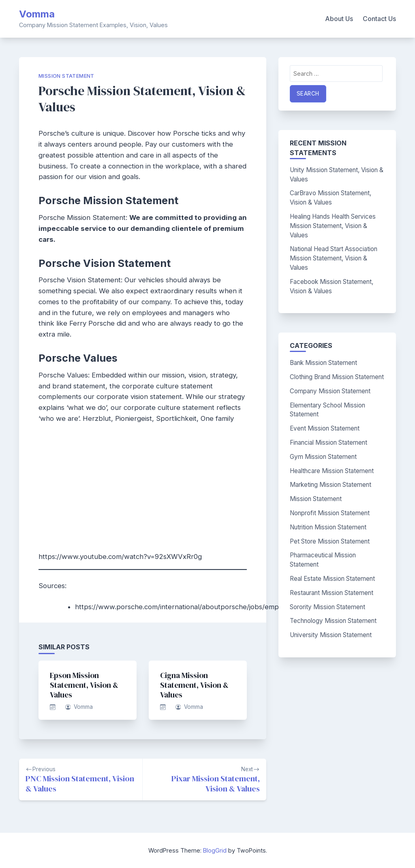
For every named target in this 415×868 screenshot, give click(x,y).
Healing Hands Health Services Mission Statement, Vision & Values (333, 226)
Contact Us (379, 19)
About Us (339, 19)
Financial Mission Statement (328, 443)
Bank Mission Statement (323, 363)
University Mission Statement (331, 635)
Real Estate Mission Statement (332, 579)
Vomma (37, 14)
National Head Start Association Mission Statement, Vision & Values (334, 258)
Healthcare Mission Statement (332, 471)
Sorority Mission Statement (327, 607)
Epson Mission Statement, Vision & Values (84, 685)
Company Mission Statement (330, 391)
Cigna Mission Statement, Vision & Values (194, 685)
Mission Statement (66, 76)
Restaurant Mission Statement (332, 593)
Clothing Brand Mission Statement (337, 377)
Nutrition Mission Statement (328, 527)
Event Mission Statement (325, 428)
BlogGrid (215, 850)
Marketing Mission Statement (331, 485)
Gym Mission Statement (323, 457)
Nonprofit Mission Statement (330, 513)
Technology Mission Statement (333, 621)
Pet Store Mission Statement (330, 541)
